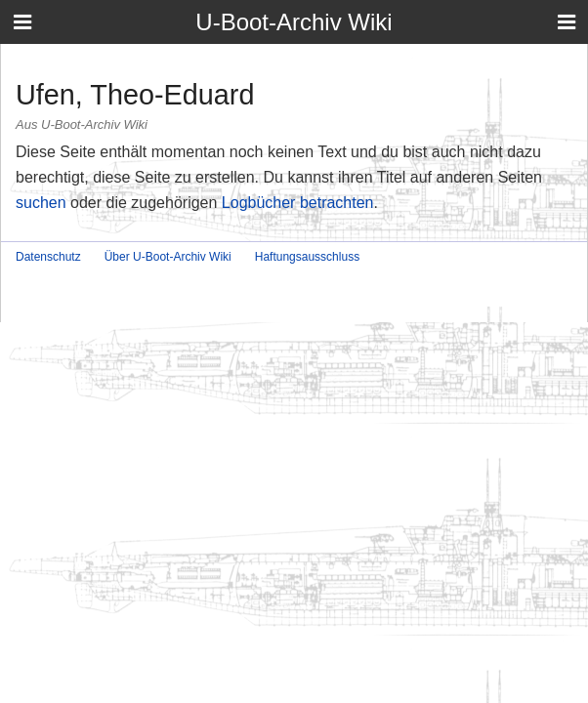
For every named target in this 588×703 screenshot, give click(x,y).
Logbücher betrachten (298, 203)
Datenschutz (48, 257)
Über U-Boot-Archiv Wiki (168, 257)
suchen (41, 203)
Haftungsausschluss (307, 257)
